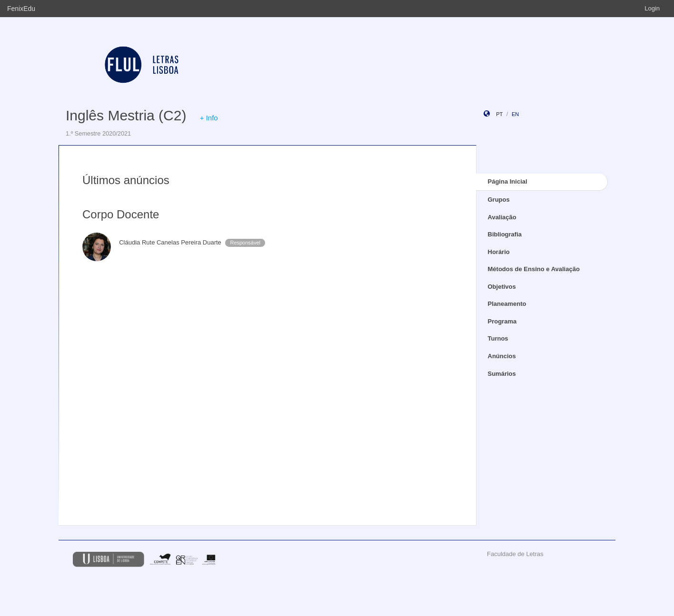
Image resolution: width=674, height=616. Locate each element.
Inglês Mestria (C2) (126, 115)
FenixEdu (21, 9)
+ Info (209, 118)
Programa (502, 321)
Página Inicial (508, 181)
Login (652, 8)
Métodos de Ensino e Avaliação (534, 269)
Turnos (498, 338)
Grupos (499, 200)
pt (499, 114)
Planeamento (507, 304)
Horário (499, 252)
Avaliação (502, 217)
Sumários (502, 374)
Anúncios (502, 356)
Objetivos (502, 287)
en (515, 114)
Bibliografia (505, 234)
